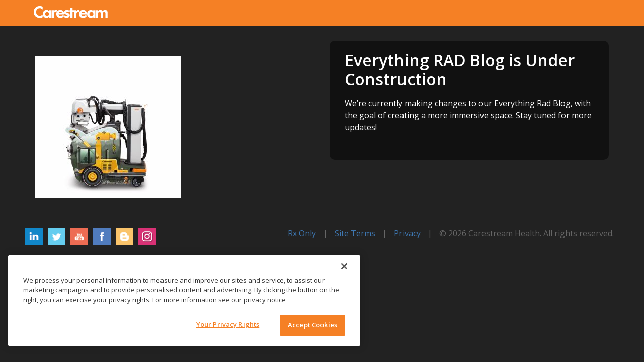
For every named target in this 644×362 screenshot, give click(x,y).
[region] (184, 301)
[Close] (344, 266)
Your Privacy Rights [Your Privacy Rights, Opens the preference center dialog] (228, 324)
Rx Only (302, 233)
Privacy (407, 233)
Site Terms (355, 233)
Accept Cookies (312, 325)
